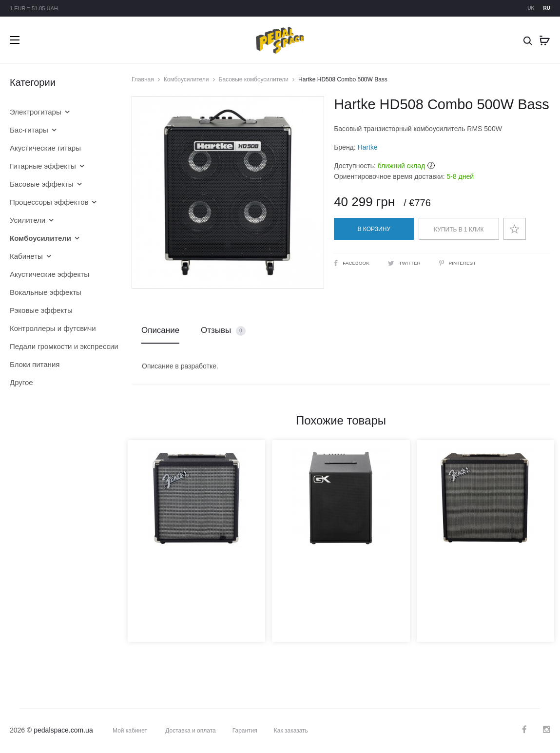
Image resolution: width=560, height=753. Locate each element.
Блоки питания (35, 364)
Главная (143, 79)
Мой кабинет (130, 731)
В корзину (374, 229)
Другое (21, 382)
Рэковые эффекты (41, 310)
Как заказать (291, 731)
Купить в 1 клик (459, 230)
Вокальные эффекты (46, 292)
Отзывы (223, 331)
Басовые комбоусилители (254, 79)
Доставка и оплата (191, 731)
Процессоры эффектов (49, 202)
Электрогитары (36, 112)
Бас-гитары (29, 130)
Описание (160, 330)
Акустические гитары (45, 148)
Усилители (28, 220)
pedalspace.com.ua (63, 730)
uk (531, 8)
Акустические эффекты (49, 274)
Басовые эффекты (42, 184)
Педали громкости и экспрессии (56, 346)
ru (547, 8)
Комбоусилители (186, 79)
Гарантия (245, 731)
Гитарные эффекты (43, 166)
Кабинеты (26, 256)
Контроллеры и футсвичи (53, 328)
